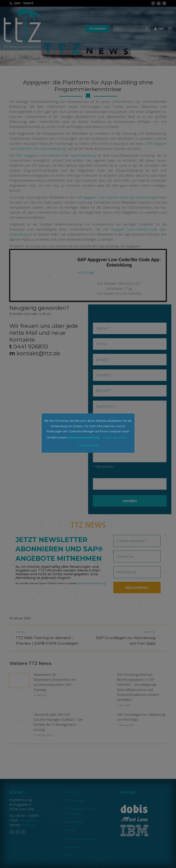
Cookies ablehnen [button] (89, 445)
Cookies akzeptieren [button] (115, 438)
